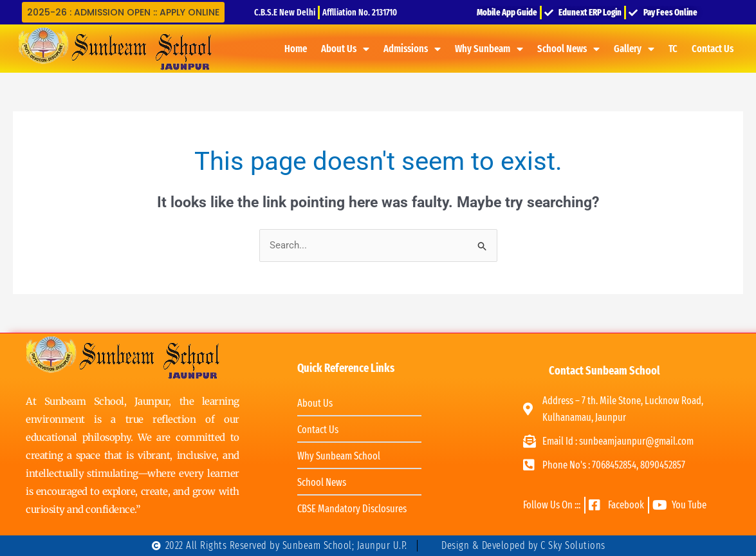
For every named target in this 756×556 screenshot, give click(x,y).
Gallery (634, 49)
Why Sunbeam (489, 49)
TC (673, 49)
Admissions (412, 49)
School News (568, 49)
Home (296, 49)
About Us (345, 49)
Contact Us (713, 49)
